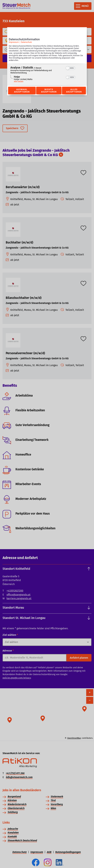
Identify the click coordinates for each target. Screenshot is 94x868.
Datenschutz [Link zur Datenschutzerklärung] (26, 42)
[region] (47, 75)
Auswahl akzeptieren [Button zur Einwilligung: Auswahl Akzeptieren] (22, 91)
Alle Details (19, 82)
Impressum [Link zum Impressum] (14, 42)
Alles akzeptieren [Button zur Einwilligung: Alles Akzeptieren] (74, 91)
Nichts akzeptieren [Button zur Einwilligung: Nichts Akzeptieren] (49, 91)
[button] (68, 68)
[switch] (70, 68)
